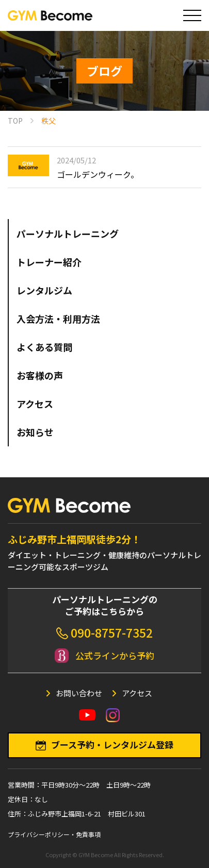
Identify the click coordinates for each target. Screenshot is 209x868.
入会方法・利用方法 (58, 319)
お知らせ (35, 432)
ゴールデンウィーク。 (98, 174)
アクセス (35, 404)
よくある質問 (44, 347)
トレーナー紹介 (49, 262)
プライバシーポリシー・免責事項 (54, 834)
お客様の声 (40, 375)
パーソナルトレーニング (68, 233)
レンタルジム (44, 290)
